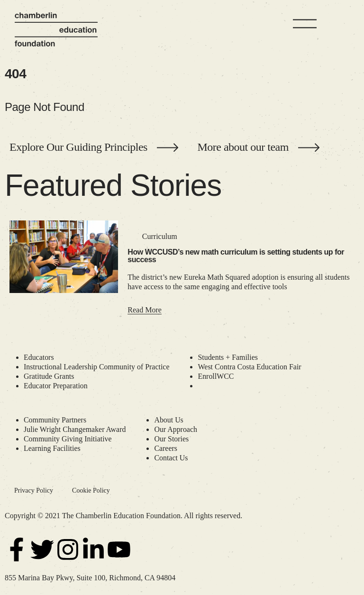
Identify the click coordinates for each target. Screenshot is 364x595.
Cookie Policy (91, 490)
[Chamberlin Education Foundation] (56, 29)
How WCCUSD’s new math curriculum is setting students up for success (236, 256)
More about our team (243, 147)
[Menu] (305, 24)
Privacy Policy (34, 490)
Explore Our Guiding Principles (78, 147)
